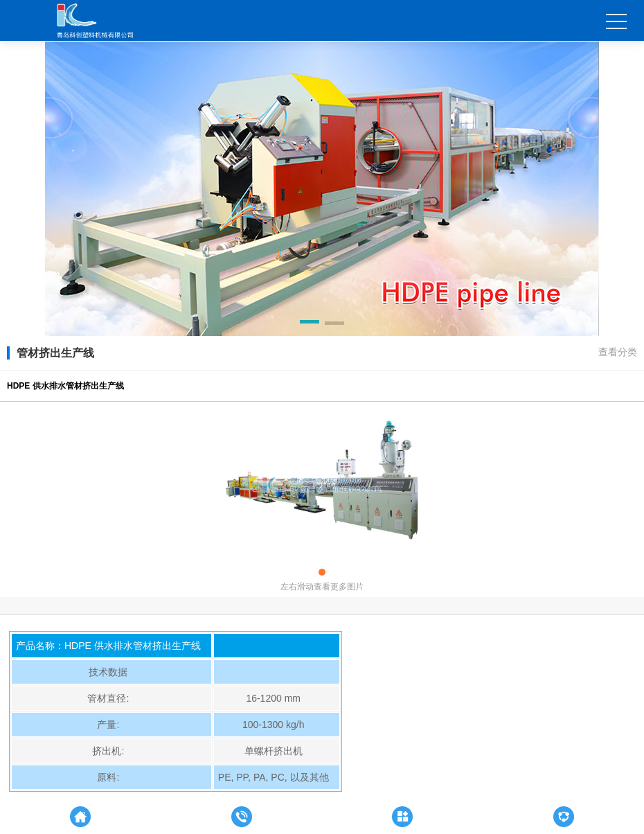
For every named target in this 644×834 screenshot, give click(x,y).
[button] (310, 324)
